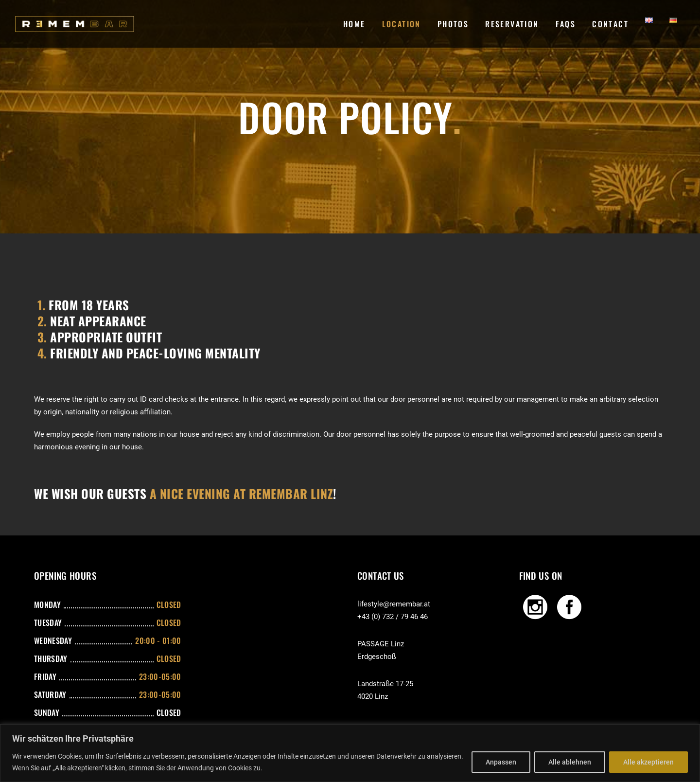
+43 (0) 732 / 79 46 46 (393, 617)
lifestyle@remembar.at (394, 604)
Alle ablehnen (570, 762)
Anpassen (501, 762)
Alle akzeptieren (648, 762)
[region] (350, 753)
